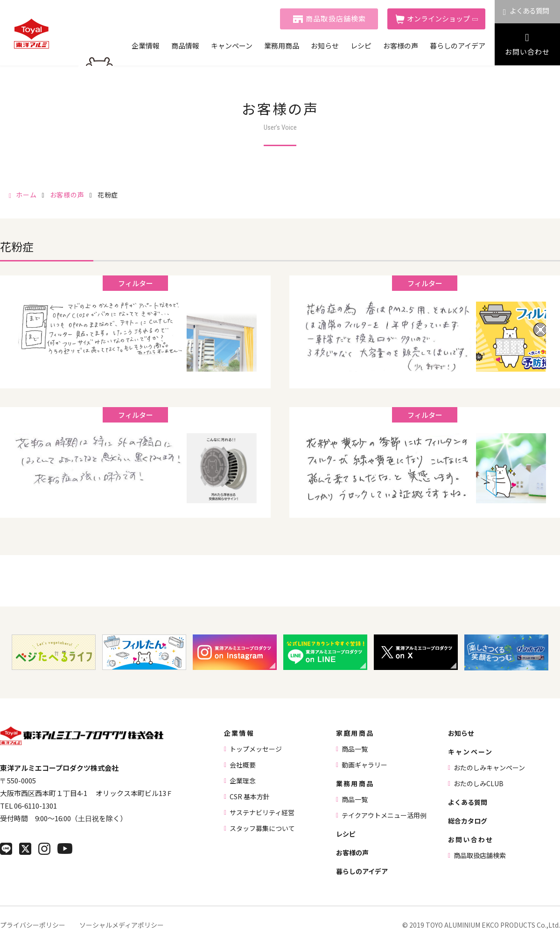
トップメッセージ (256, 749)
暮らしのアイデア (458, 46)
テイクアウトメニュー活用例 (384, 815)
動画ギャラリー (364, 765)
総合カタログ (468, 821)
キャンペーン (232, 46)
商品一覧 (355, 749)
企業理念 (243, 781)
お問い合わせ (527, 52)
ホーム (26, 195)
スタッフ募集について (262, 828)
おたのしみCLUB (479, 783)
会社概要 (243, 765)
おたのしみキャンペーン (489, 768)
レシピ (361, 46)
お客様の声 (401, 46)
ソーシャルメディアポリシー (122, 925)
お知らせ (325, 46)
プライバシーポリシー (33, 925)
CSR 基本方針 (250, 796)
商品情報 (185, 46)
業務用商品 (282, 46)
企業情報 (146, 46)
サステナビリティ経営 (262, 812)
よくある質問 (529, 11)
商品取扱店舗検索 (336, 18)
